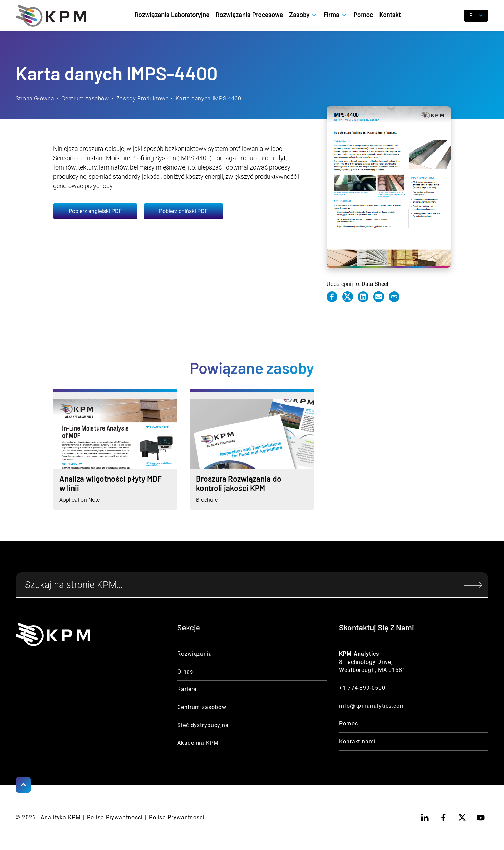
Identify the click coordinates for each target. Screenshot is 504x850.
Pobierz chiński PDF (183, 211)
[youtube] (481, 817)
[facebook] (443, 817)
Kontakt (390, 15)
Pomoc (363, 15)
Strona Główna (35, 99)
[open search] (453, 16)
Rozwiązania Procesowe (249, 15)
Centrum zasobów (85, 99)
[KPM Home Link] (53, 634)
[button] (303, 15)
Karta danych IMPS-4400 (208, 99)
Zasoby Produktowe (142, 99)
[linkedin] (425, 817)
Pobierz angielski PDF (95, 211)
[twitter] (462, 817)
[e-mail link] (379, 297)
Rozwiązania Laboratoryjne (172, 15)
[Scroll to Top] (23, 785)
